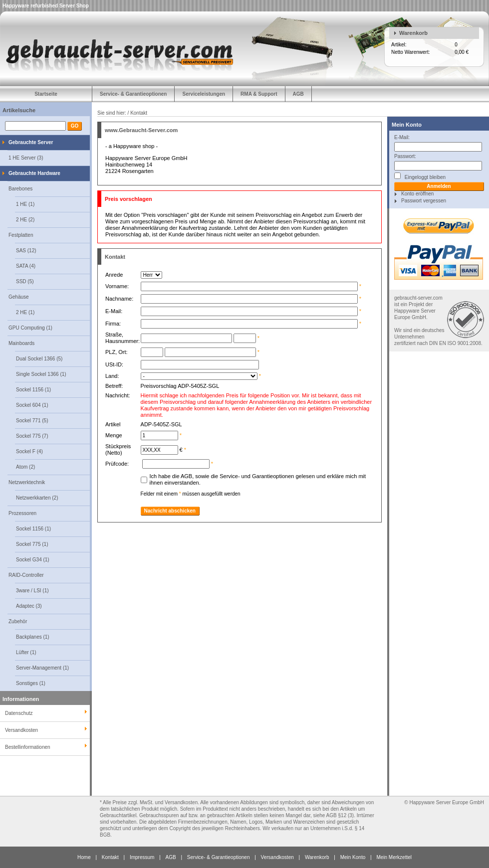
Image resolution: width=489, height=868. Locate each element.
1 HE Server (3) (26, 158)
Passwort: (405, 156)
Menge (115, 435)
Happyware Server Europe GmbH (447, 802)
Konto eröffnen (417, 194)
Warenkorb (413, 33)
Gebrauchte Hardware (34, 173)
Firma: (113, 324)
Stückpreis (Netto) (118, 449)
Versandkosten (277, 857)
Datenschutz (19, 713)
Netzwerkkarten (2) (37, 498)
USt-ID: (114, 364)
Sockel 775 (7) (32, 436)
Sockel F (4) (29, 451)
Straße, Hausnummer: (122, 338)
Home (84, 857)
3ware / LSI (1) (32, 591)
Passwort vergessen (424, 201)
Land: (112, 376)
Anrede (116, 275)
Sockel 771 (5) (32, 421)
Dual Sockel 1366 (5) (39, 359)
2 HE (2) (25, 220)
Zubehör (18, 621)
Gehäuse (19, 297)
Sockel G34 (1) (33, 560)
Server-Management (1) (42, 668)
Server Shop (74, 6)
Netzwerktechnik (27, 482)
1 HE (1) (25, 204)
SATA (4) (26, 266)
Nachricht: (119, 395)
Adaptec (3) (29, 606)
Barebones (20, 189)
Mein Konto (407, 125)
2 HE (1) (25, 312)
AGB (298, 94)
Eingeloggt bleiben (420, 176)
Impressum (142, 857)
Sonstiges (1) (31, 683)
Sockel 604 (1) (32, 405)
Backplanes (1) (33, 637)
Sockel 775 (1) (32, 544)
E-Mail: (402, 137)
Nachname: (121, 299)
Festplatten (21, 235)
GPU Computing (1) (30, 328)
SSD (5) (25, 281)
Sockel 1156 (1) (33, 390)
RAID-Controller (26, 575)
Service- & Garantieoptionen (133, 94)
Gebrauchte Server (31, 142)
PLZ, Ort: (117, 352)
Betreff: (116, 386)
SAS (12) (26, 251)
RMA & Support (259, 94)
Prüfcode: (117, 464)
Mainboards (21, 343)
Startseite (46, 94)
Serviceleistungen (204, 94)
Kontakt (110, 857)
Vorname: (119, 286)
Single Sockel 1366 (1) (41, 374)
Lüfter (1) (26, 652)
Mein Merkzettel (394, 857)
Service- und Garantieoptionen (257, 476)
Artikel (115, 424)
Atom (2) (25, 467)
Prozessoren (22, 513)
